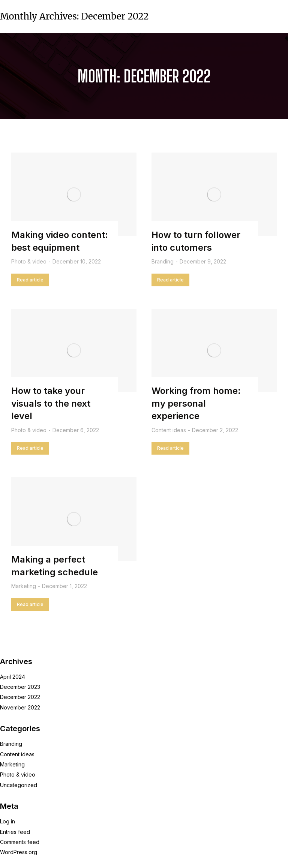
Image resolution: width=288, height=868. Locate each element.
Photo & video (29, 261)
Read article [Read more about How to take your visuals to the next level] (30, 448)
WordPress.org (19, 852)
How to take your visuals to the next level (51, 403)
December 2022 (20, 697)
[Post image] (74, 194)
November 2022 (20, 707)
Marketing (24, 586)
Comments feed (20, 842)
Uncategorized (19, 785)
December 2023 (20, 687)
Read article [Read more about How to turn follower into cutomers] (170, 280)
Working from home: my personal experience (196, 403)
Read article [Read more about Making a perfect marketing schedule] (30, 604)
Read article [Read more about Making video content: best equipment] (30, 280)
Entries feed (15, 832)
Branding (163, 261)
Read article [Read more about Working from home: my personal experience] (170, 448)
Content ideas (169, 430)
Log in (7, 821)
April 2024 (13, 677)
